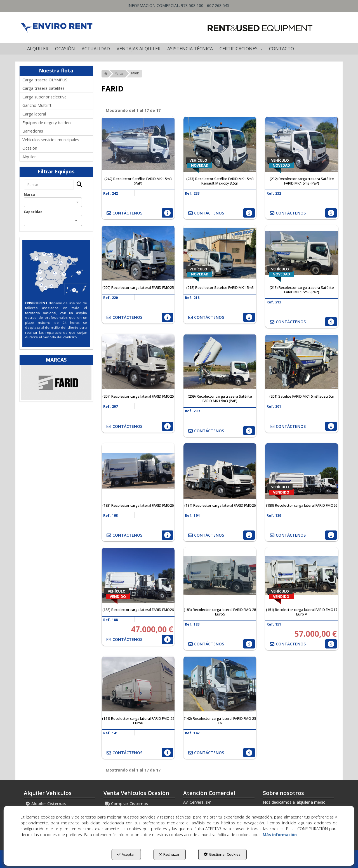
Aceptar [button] (126, 854)
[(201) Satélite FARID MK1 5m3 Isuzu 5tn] (302, 362)
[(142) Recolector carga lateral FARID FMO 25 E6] (220, 684)
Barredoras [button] (33, 131)
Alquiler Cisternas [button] (45, 804)
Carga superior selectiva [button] (44, 97)
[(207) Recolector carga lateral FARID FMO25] (138, 362)
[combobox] (53, 202)
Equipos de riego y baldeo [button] (47, 123)
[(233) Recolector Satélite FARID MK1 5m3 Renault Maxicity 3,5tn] (220, 144)
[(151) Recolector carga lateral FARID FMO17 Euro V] (302, 575)
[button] (56, 28)
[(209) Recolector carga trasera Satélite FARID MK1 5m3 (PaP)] (220, 362)
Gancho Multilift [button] (37, 105)
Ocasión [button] (30, 148)
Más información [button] (280, 835)
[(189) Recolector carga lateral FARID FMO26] (302, 471)
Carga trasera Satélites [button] (43, 88)
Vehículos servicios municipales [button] (51, 140)
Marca (29, 194)
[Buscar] (78, 185)
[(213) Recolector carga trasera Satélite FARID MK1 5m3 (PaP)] (302, 253)
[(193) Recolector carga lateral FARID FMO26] (138, 471)
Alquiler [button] (29, 157)
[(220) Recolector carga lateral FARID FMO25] (138, 253)
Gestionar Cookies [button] (222, 854)
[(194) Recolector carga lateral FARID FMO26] (220, 471)
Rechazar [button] (169, 854)
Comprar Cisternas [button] (126, 804)
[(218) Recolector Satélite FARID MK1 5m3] (220, 253)
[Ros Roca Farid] (56, 383)
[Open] (76, 220)
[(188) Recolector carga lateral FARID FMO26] (138, 575)
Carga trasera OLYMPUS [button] (45, 80)
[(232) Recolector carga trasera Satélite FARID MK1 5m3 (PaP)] (302, 144)
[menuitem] (38, 49)
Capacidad (33, 212)
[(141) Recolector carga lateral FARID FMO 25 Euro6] (138, 684)
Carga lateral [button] (34, 114)
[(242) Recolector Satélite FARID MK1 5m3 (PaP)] (138, 144)
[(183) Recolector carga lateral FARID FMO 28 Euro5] (220, 575)
